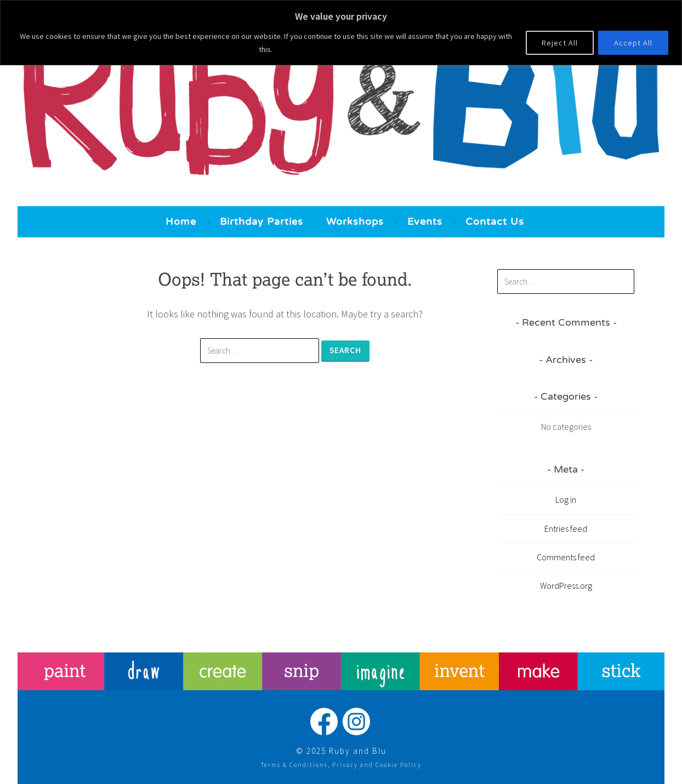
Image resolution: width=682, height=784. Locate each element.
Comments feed (566, 557)
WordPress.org (566, 586)
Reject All (560, 43)
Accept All (633, 43)
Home (181, 221)
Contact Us (495, 221)
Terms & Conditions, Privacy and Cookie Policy (341, 765)
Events (425, 221)
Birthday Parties (262, 221)
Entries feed (566, 529)
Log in (566, 499)
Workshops (355, 221)
